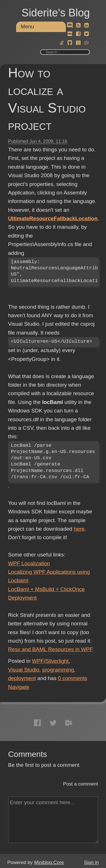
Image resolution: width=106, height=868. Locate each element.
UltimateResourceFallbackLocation (53, 218)
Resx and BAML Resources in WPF (51, 649)
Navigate (19, 687)
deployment (22, 678)
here (79, 529)
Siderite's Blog (56, 13)
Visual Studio (24, 670)
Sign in (91, 862)
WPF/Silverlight (50, 661)
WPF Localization (29, 563)
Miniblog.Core (49, 862)
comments (73, 678)
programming (58, 670)
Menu (27, 27)
